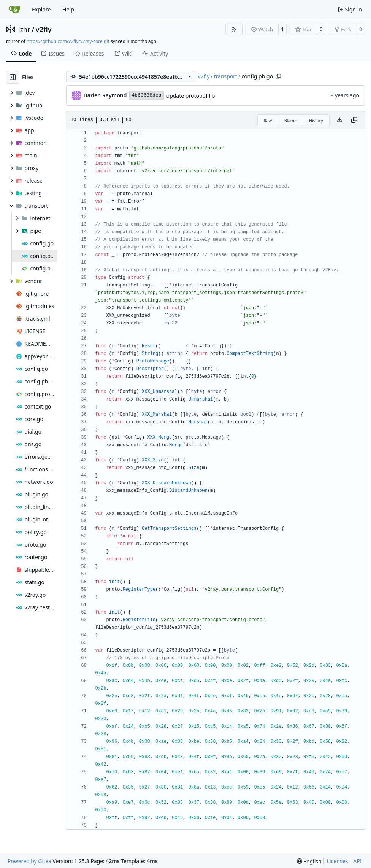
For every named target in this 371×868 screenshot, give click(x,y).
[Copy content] (354, 120)
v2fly (44, 29)
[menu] (309, 861)
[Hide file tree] (13, 77)
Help (68, 9)
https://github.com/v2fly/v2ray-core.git (68, 41)
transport (226, 76)
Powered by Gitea (29, 861)
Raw (268, 120)
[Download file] (339, 120)
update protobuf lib (191, 96)
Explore (41, 9)
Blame (291, 120)
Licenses (338, 861)
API (357, 861)
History (316, 120)
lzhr (24, 29)
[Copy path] (278, 76)
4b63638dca (146, 95)
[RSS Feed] (234, 29)
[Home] (14, 10)
